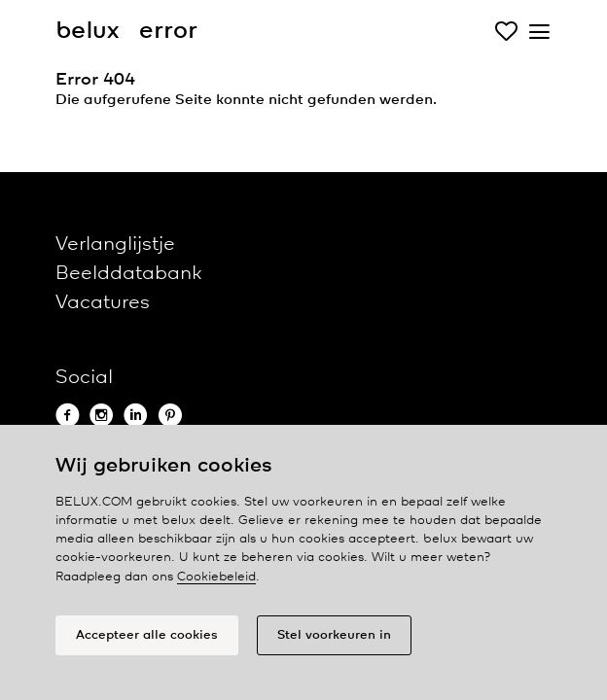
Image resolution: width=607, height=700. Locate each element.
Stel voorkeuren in (334, 635)
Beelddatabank (128, 274)
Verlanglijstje (115, 245)
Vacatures (103, 303)
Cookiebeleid (216, 577)
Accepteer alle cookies (147, 635)
